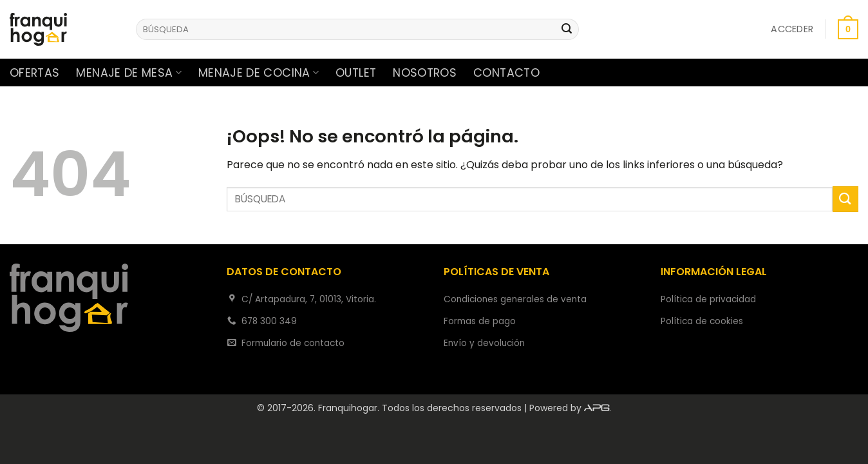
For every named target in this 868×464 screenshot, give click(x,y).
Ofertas (34, 73)
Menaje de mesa (128, 73)
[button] (792, 29)
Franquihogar (348, 408)
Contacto (506, 73)
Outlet (356, 73)
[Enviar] (567, 30)
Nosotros (425, 73)
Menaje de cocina (259, 73)
